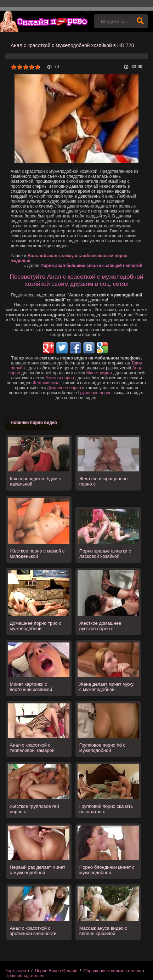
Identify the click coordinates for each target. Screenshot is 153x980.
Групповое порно (95, 393)
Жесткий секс (46, 383)
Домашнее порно (64, 388)
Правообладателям (24, 976)
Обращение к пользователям (112, 971)
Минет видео (99, 373)
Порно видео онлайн (44, 21)
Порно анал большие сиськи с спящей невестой (91, 266)
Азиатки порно (60, 378)
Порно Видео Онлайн (56, 971)
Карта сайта (17, 971)
